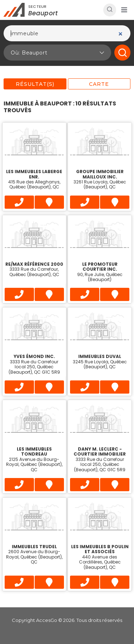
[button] (124, 10)
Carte (99, 84)
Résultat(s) (35, 84)
